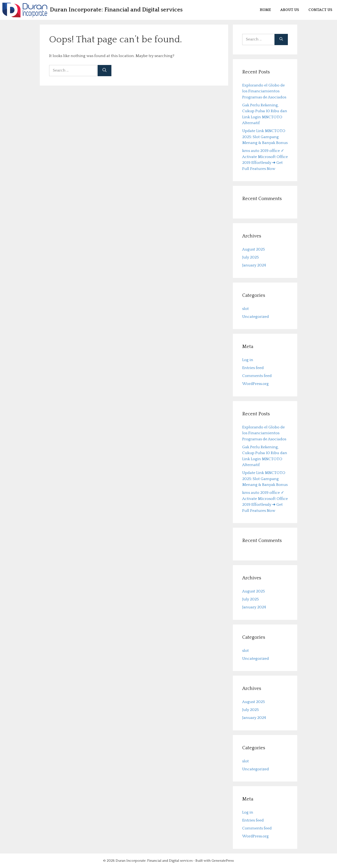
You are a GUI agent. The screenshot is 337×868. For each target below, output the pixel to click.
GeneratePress (223, 861)
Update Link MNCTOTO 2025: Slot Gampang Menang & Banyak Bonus (265, 137)
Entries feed (253, 368)
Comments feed (257, 376)
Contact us (320, 10)
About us (290, 10)
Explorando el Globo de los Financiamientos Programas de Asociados (264, 91)
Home (265, 10)
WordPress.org (255, 384)
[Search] (104, 71)
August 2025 (254, 249)
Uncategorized (256, 317)
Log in (248, 360)
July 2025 (251, 257)
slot (245, 309)
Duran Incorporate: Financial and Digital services (116, 10)
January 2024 (254, 265)
